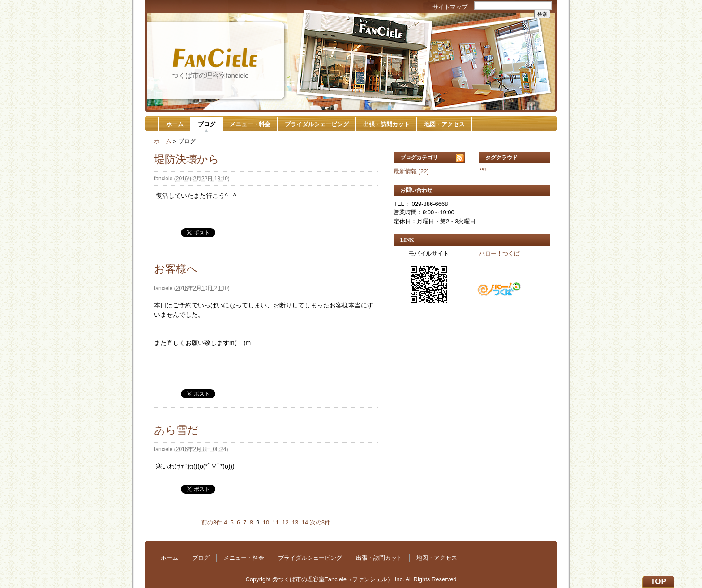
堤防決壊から (187, 159)
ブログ (207, 124)
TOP (658, 582)
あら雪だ (176, 430)
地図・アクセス (444, 124)
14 (305, 522)
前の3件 (212, 522)
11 (275, 522)
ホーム (175, 124)
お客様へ (176, 269)
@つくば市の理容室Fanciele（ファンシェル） (333, 579)
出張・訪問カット (386, 124)
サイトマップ (450, 7)
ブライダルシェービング (317, 124)
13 (295, 522)
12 (285, 522)
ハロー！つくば (499, 254)
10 (266, 522)
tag (482, 168)
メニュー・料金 (250, 124)
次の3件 (320, 522)
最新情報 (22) (411, 171)
